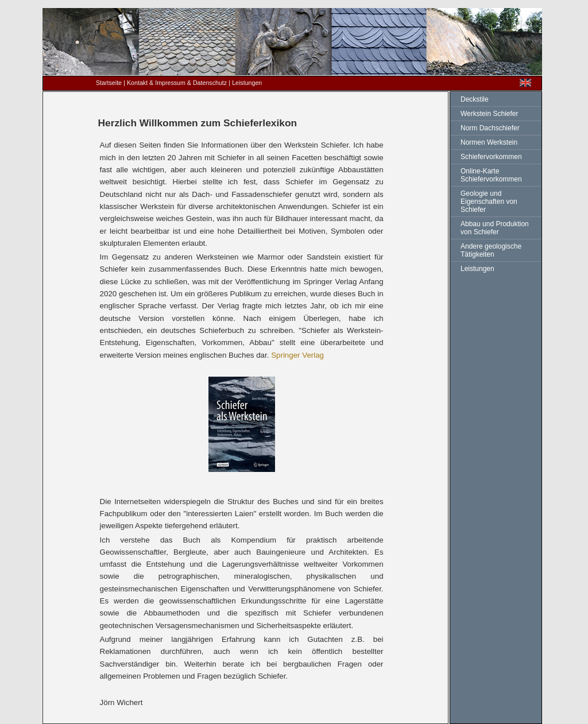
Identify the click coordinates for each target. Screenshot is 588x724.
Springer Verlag (297, 355)
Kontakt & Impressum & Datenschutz (177, 83)
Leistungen (477, 269)
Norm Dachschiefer (490, 128)
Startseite (109, 83)
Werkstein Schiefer (489, 114)
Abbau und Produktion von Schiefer (495, 228)
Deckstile (475, 99)
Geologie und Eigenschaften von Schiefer (489, 202)
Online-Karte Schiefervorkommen (491, 175)
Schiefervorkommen (491, 157)
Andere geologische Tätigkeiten (491, 250)
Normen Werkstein (489, 142)
